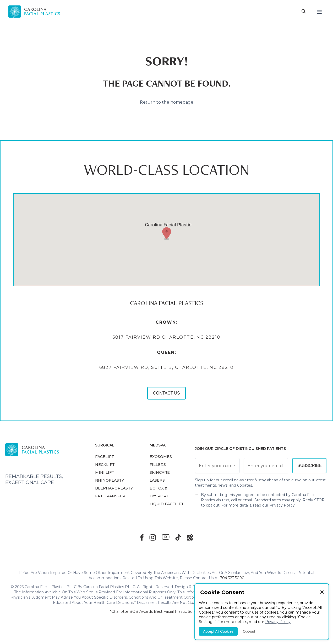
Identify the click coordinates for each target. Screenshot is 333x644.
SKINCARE (160, 472)
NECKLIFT (105, 465)
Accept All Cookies (218, 631)
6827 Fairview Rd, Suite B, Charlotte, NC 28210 (167, 367)
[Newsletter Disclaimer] (197, 495)
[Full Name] (217, 466)
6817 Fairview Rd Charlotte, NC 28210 (167, 337)
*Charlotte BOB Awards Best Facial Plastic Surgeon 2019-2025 (167, 611)
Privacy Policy (282, 505)
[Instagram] (153, 537)
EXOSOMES (161, 457)
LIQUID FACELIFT (167, 504)
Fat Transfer (110, 496)
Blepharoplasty (114, 488)
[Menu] (319, 12)
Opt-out (249, 631)
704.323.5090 (232, 578)
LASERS (157, 480)
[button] (167, 233)
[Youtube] (166, 537)
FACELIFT (105, 457)
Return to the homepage (167, 102)
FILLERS (158, 465)
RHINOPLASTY (110, 480)
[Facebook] (142, 537)
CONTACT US (167, 393)
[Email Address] (266, 466)
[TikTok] (178, 537)
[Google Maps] (190, 537)
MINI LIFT (105, 472)
